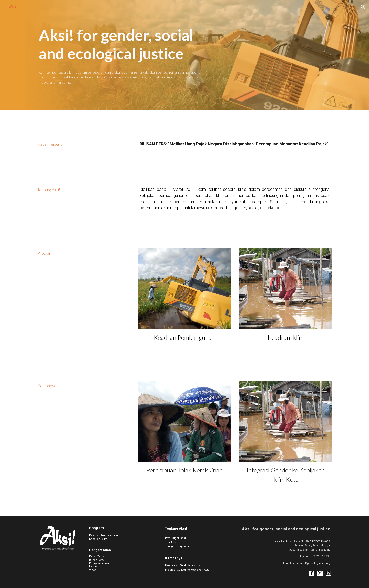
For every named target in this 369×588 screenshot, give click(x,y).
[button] (363, 7)
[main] (121, 44)
